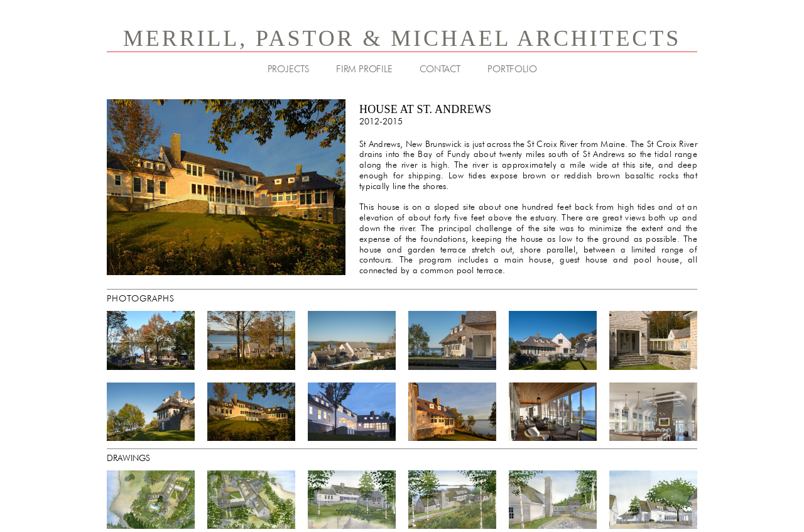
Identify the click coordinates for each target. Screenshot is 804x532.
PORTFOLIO (512, 69)
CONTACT (440, 69)
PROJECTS (288, 69)
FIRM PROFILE (364, 69)
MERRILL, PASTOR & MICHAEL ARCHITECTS (402, 38)
